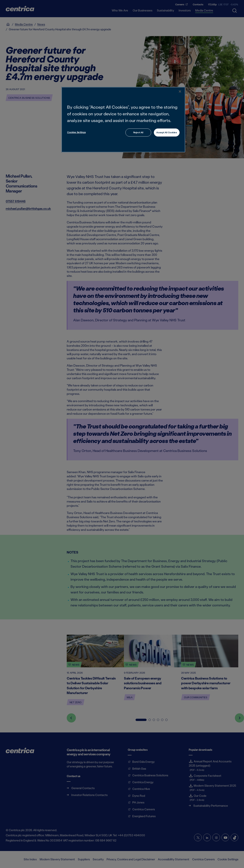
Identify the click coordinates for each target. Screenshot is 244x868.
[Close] (180, 91)
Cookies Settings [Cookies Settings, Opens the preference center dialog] (76, 132)
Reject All (138, 132)
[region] (123, 120)
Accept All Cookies (167, 132)
